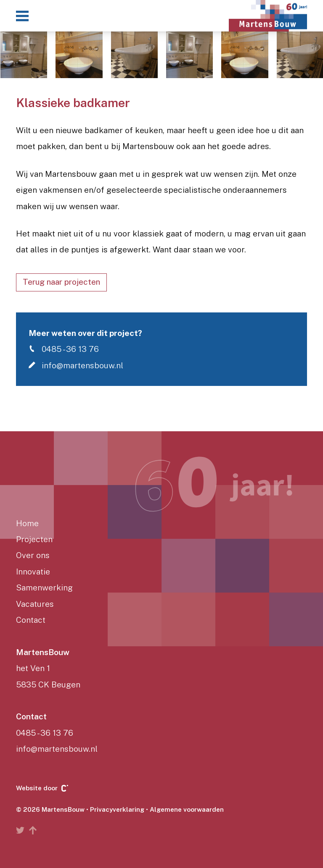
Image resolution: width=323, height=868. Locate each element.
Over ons (33, 555)
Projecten (34, 539)
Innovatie (33, 572)
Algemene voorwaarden (187, 809)
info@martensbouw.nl (76, 365)
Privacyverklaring (117, 809)
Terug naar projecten (61, 282)
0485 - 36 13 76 (64, 349)
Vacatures (35, 604)
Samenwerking (44, 587)
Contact (31, 620)
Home (27, 523)
